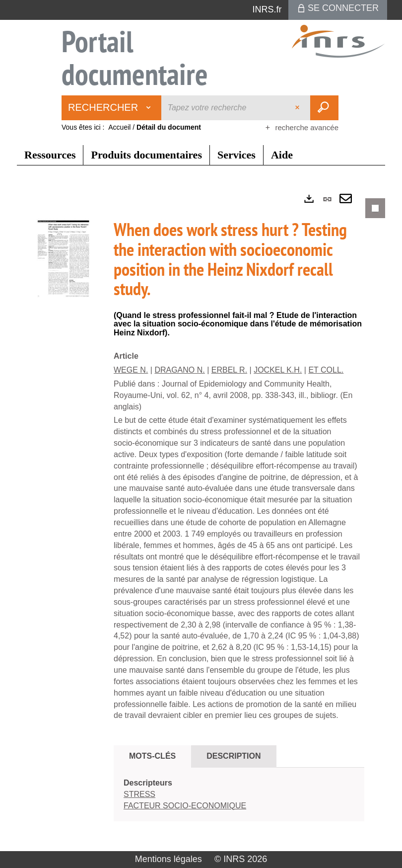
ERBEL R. (229, 370)
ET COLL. (326, 370)
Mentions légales (168, 859)
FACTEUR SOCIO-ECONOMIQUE (185, 806)
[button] (64, 260)
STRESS (139, 794)
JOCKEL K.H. (278, 370)
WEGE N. (131, 370)
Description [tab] (234, 756)
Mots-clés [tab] (152, 756)
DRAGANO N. (179, 370)
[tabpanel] (201, 518)
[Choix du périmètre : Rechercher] (112, 108)
